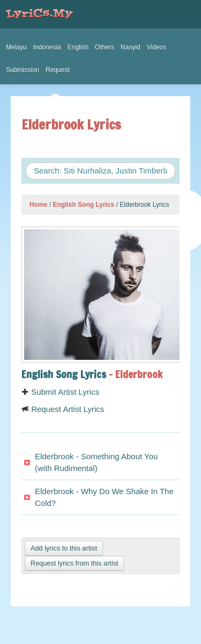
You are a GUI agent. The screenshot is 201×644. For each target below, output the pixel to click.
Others (105, 47)
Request (58, 70)
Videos (157, 47)
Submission (23, 70)
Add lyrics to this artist (64, 548)
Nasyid (131, 47)
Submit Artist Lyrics (60, 392)
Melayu (16, 47)
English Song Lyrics (83, 205)
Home (38, 205)
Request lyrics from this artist (75, 563)
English (78, 47)
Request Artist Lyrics (63, 409)
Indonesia (47, 47)
